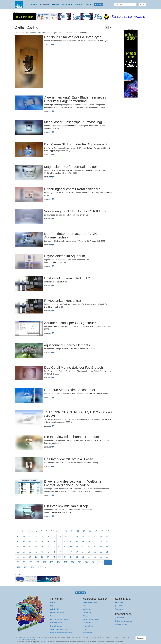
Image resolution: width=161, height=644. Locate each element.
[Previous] (18, 531)
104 (59, 562)
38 (42, 542)
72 (54, 552)
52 (30, 547)
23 (48, 536)
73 (59, 552)
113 (26, 567)
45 (83, 542)
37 (36, 542)
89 (59, 557)
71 (48, 552)
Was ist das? (87, 633)
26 (65, 536)
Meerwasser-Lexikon (90, 602)
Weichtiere (86, 629)
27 (71, 536)
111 (108, 562)
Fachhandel (67, 4)
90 (65, 557)
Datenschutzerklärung (124, 621)
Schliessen (141, 638)
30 (89, 536)
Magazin (45, 4)
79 (95, 552)
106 (73, 562)
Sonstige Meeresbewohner (92, 619)
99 (24, 562)
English (53, 606)
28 (77, 536)
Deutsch (53, 602)
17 (108, 531)
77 (83, 552)
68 (30, 552)
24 (54, 536)
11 (72, 531)
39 (48, 542)
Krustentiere (87, 613)
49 (107, 542)
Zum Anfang (80, 593)
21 (36, 536)
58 (65, 547)
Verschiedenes (88, 626)
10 (66, 531)
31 (95, 536)
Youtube (119, 602)
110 (101, 562)
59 (71, 547)
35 (24, 542)
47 (95, 542)
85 (36, 557)
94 (89, 557)
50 (18, 547)
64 (101, 547)
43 (71, 542)
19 (24, 536)
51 (24, 547)
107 (80, 562)
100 (30, 562)
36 (30, 542)
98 (18, 562)
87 (48, 557)
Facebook (119, 606)
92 (77, 557)
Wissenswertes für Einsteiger (60, 629)
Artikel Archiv (55, 609)
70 (42, 552)
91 (71, 557)
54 (42, 547)
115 (40, 567)
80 (101, 552)
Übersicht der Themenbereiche (61, 633)
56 (54, 547)
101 (37, 562)
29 (83, 536)
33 (107, 536)
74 (65, 552)
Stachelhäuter (88, 623)
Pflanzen (86, 616)
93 (83, 557)
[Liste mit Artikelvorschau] (107, 27)
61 (83, 547)
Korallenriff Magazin (57, 613)
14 (90, 531)
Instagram (120, 609)
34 (18, 542)
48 (101, 542)
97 (107, 557)
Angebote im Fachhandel (59, 619)
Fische (85, 606)
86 (42, 557)
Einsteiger (79, 4)
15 (96, 531)
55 (48, 547)
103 (52, 562)
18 (18, 536)
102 (44, 562)
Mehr (88, 4)
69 (36, 552)
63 (95, 547)
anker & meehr (121, 624)
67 (24, 552)
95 (95, 557)
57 (59, 547)
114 (33, 567)
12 (78, 531)
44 (77, 542)
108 (87, 562)
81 (107, 552)
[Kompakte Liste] (110, 27)
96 (101, 557)
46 (89, 542)
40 (54, 542)
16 (102, 531)
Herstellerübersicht (57, 626)
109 (94, 562)
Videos (55, 4)
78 (89, 552)
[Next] (46, 567)
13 (84, 531)
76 (77, 552)
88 (54, 557)
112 (19, 567)
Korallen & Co (88, 609)
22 (42, 536)
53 (36, 547)
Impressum (120, 618)
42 (65, 542)
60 (77, 547)
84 (30, 557)
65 (107, 547)
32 (101, 536)
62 (89, 547)
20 (30, 536)
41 (59, 542)
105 (66, 562)
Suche (142, 4)
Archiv (34, 4)
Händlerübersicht (56, 623)
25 (59, 536)
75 (71, 552)
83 (24, 557)
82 (18, 557)
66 (18, 552)
